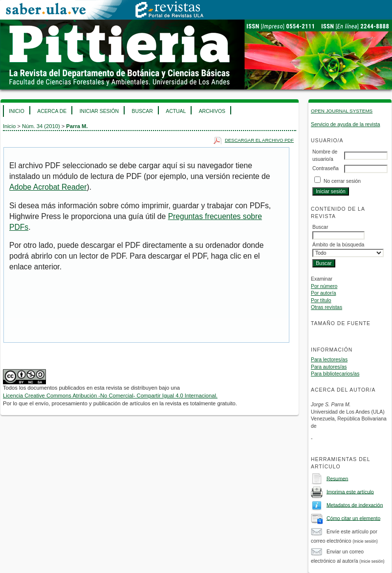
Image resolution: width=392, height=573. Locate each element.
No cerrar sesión (342, 181)
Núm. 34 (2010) (41, 126)
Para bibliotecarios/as (335, 374)
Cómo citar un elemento (353, 518)
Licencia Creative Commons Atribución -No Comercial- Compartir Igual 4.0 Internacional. (110, 396)
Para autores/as (329, 367)
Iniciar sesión (99, 111)
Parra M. (77, 126)
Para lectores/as (329, 360)
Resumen (337, 478)
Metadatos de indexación (355, 505)
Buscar (142, 111)
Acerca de (52, 111)
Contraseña (326, 168)
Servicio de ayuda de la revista (346, 124)
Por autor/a (323, 293)
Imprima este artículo (350, 492)
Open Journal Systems (342, 111)
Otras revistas (327, 307)
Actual (176, 111)
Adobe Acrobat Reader (48, 187)
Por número (324, 286)
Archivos (212, 111)
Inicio (17, 111)
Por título (321, 300)
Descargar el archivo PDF (259, 140)
